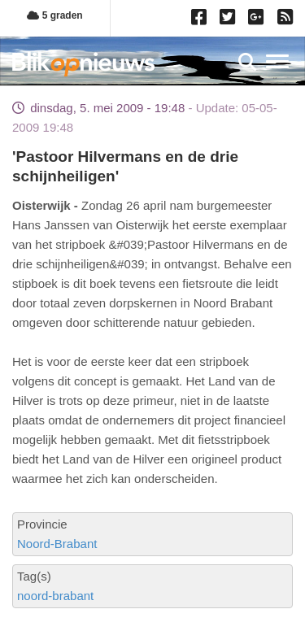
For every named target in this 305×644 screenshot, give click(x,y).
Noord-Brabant (57, 544)
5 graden (54, 15)
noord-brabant (55, 596)
